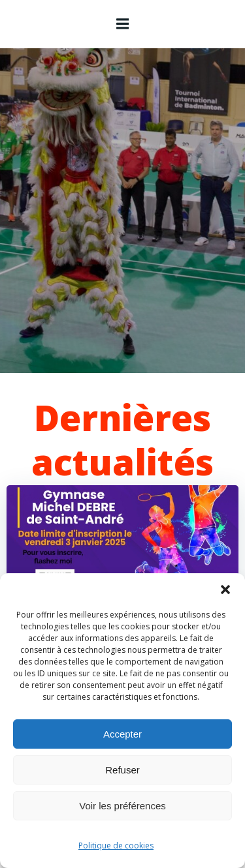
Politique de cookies (116, 846)
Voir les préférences (122, 806)
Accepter (122, 734)
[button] (225, 590)
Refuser (122, 770)
